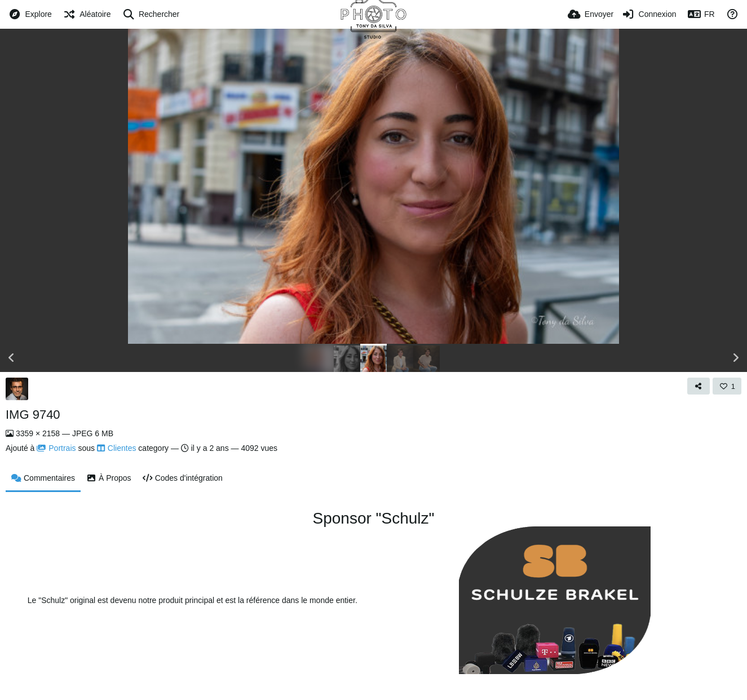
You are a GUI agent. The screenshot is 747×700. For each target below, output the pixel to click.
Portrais (56, 448)
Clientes (117, 448)
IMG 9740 (33, 415)
